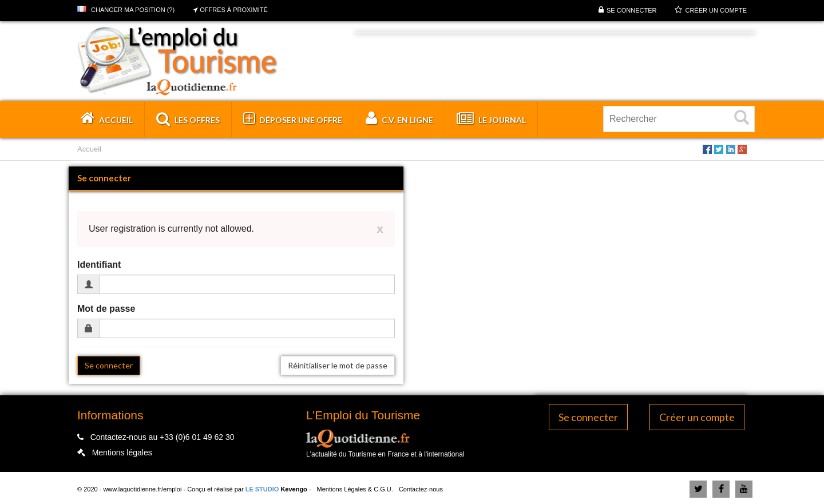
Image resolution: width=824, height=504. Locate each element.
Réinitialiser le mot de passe (338, 365)
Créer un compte (716, 10)
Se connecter (631, 10)
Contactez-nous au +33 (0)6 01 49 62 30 (163, 437)
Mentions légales (122, 453)
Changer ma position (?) (126, 9)
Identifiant (99, 265)
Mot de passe (106, 309)
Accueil (89, 149)
